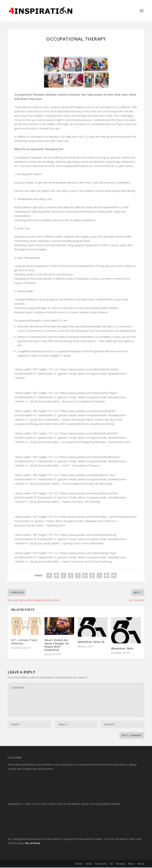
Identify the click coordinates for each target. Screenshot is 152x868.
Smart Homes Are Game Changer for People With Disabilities (57, 646)
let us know (33, 844)
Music (131, 864)
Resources (101, 864)
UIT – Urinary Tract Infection (24, 642)
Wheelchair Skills (122, 649)
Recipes (121, 864)
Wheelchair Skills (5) (91, 642)
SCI (112, 864)
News (89, 864)
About (141, 864)
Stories (79, 864)
